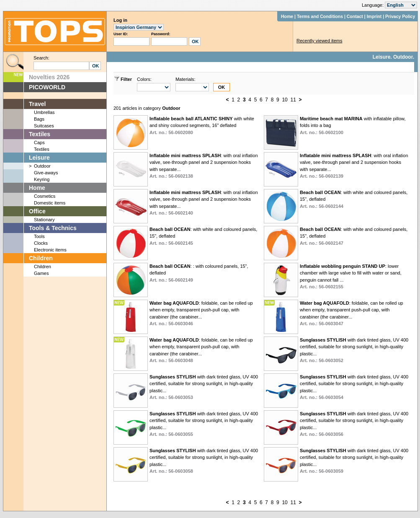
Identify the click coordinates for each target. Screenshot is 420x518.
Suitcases (44, 126)
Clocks (41, 243)
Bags (39, 119)
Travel (37, 104)
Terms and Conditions (320, 16)
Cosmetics (45, 196)
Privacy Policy (400, 16)
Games (41, 273)
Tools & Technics (53, 228)
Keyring (42, 179)
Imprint (374, 16)
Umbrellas (44, 112)
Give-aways (46, 173)
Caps (39, 142)
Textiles (40, 134)
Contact (355, 16)
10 (285, 100)
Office (37, 211)
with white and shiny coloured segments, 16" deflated (202, 126)
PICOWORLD (47, 87)
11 (293, 100)
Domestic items (50, 203)
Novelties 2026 (49, 77)
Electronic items (50, 250)
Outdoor (42, 166)
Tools (39, 236)
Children (41, 258)
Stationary (44, 220)
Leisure (39, 158)
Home (287, 16)
